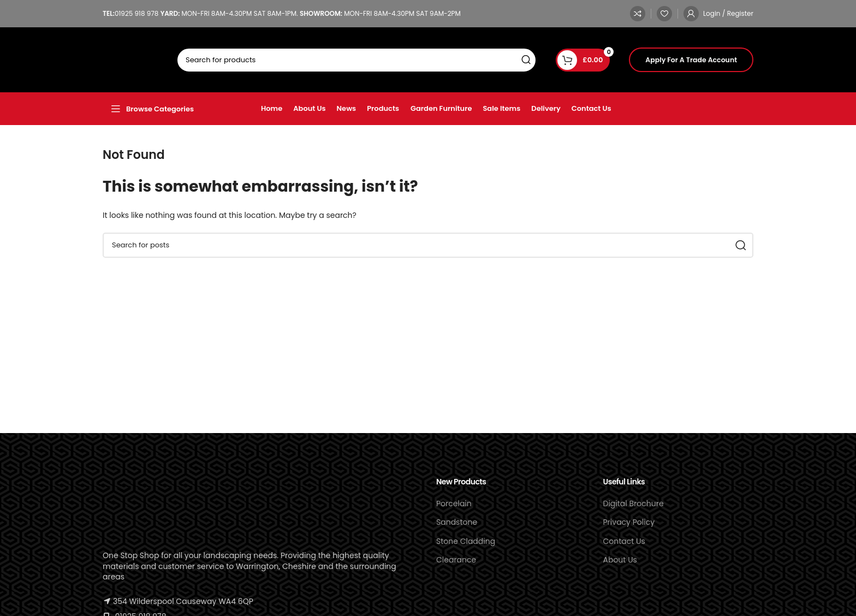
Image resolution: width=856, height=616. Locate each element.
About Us (620, 560)
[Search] (356, 60)
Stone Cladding (466, 541)
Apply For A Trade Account (691, 60)
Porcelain (454, 504)
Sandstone (457, 522)
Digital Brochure (634, 504)
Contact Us (624, 541)
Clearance (456, 560)
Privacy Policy (629, 522)
